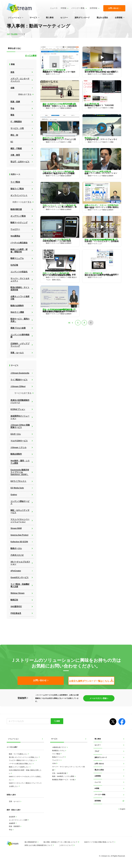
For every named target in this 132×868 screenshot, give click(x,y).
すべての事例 (31, 56)
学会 (11, 830)
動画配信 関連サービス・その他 (64, 780)
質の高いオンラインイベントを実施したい (24, 757)
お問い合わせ (99, 764)
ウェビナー (56, 760)
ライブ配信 (56, 754)
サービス (34, 18)
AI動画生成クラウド (59, 747)
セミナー (64, 18)
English (122, 809)
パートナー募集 (78, 8)
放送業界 (12, 817)
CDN (54, 764)
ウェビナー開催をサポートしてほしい (22, 760)
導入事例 (50, 18)
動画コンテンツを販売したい (19, 767)
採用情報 (93, 8)
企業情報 (119, 18)
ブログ (97, 751)
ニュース (53, 8)
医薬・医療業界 (15, 826)
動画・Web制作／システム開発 (63, 776)
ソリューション (15, 18)
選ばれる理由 (102, 18)
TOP (8, 34)
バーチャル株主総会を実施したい (21, 764)
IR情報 (63, 8)
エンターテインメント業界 (18, 820)
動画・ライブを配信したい (18, 754)
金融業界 (12, 823)
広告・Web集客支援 (60, 773)
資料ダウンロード (82, 18)
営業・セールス (15, 802)
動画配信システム (59, 751)
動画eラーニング (58, 757)
